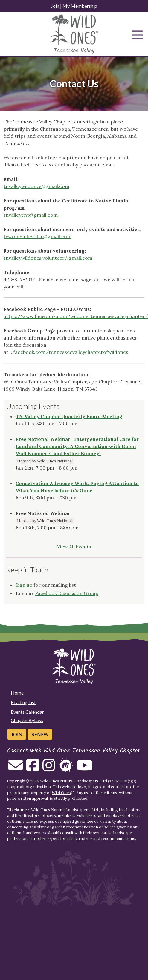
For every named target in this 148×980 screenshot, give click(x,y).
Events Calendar (27, 712)
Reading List (23, 702)
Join (55, 6)
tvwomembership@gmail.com (38, 236)
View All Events (74, 547)
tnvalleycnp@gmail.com (31, 215)
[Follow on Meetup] (66, 769)
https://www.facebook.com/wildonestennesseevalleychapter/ (76, 316)
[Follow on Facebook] (33, 769)
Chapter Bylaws (27, 720)
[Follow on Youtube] (85, 769)
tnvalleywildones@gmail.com (36, 186)
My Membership (80, 6)
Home (17, 693)
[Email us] (16, 769)
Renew (40, 734)
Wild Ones (61, 793)
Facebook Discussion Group (67, 593)
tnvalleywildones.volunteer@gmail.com (48, 258)
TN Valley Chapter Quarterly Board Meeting (69, 416)
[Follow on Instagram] (49, 769)
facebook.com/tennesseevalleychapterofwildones (71, 352)
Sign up (24, 585)
